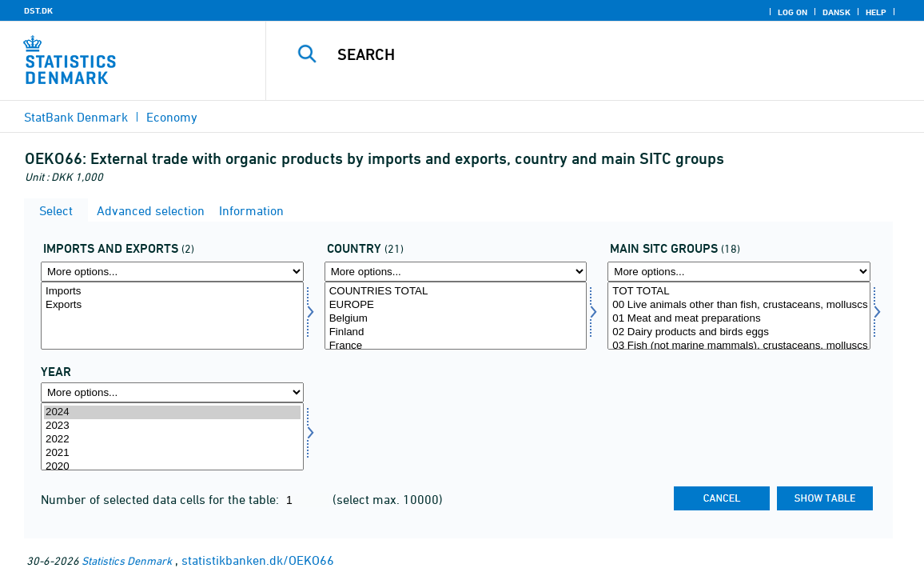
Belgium (456, 319)
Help (876, 12)
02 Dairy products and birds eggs (739, 332)
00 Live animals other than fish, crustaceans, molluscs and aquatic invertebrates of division (739, 305)
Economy (172, 117)
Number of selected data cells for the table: (161, 499)
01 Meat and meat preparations (739, 319)
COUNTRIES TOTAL (456, 292)
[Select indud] (172, 316)
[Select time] (172, 436)
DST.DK (38, 10)
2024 (172, 412)
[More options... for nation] (456, 272)
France (456, 346)
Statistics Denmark (127, 560)
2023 (172, 426)
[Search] (591, 54)
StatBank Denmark (76, 117)
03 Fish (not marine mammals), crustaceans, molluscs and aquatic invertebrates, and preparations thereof (739, 346)
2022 (172, 440)
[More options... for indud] (172, 272)
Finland (456, 332)
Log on (793, 12)
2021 (172, 453)
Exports (172, 305)
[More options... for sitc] (739, 272)
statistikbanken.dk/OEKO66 (258, 560)
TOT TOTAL (739, 292)
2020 (172, 467)
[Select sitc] (739, 316)
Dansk (836, 12)
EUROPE (456, 305)
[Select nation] (456, 316)
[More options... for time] (172, 392)
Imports (172, 292)
